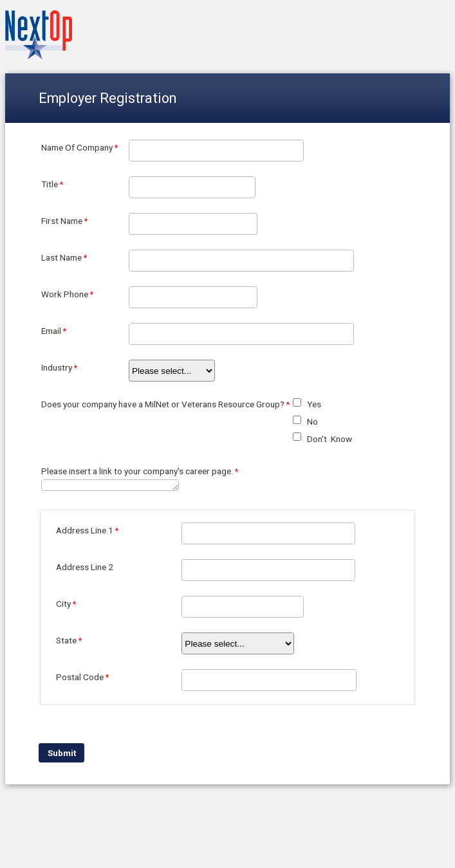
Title (50, 184)
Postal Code (80, 677)
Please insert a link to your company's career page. (137, 471)
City (63, 604)
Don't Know (330, 439)
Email (51, 331)
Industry (57, 367)
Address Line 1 (85, 530)
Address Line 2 (85, 567)
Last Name (61, 257)
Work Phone (65, 294)
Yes (314, 404)
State (66, 640)
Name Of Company (77, 147)
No (312, 421)
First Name (62, 221)
